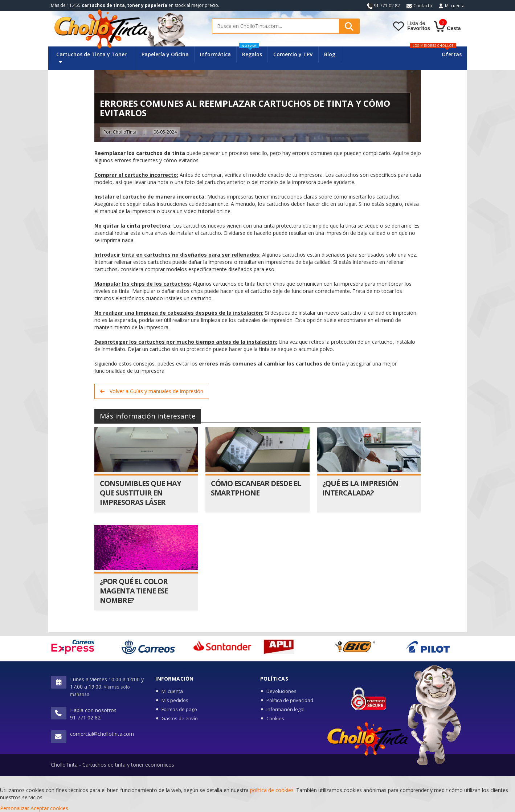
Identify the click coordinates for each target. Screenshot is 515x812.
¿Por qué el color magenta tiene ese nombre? (134, 591)
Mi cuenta (455, 6)
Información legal (285, 709)
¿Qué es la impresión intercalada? (360, 488)
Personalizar (15, 808)
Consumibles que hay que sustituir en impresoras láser (140, 493)
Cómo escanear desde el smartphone (256, 488)
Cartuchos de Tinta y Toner (91, 58)
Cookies (275, 718)
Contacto (419, 6)
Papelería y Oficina (165, 54)
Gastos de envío (180, 718)
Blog (330, 54)
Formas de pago (179, 709)
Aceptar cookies (49, 808)
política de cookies (272, 790)
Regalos (251, 52)
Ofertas (452, 54)
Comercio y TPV (293, 54)
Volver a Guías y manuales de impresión (152, 391)
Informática (215, 54)
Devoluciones (281, 691)
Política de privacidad (290, 700)
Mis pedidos (175, 700)
